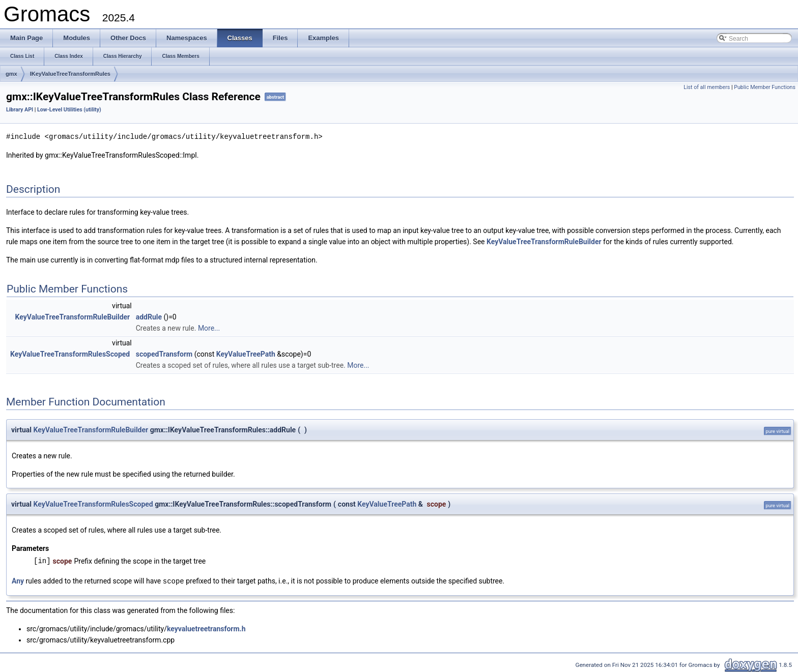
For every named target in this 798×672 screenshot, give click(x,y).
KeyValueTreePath (246, 354)
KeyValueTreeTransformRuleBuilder (544, 241)
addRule (149, 316)
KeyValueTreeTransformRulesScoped (70, 354)
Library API (20, 110)
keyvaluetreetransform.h (206, 628)
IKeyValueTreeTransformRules (70, 74)
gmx (11, 74)
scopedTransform (164, 354)
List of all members (707, 87)
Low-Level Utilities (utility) (69, 110)
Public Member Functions (765, 87)
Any (18, 580)
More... (209, 328)
